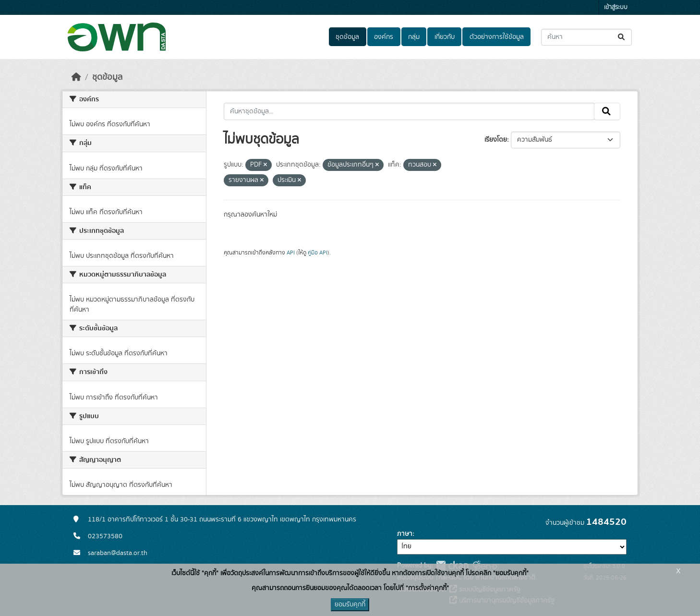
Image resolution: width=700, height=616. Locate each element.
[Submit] (622, 37)
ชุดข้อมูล (347, 37)
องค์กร (384, 37)
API (291, 253)
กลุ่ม (414, 37)
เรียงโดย (496, 140)
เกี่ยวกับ (445, 37)
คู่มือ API (318, 253)
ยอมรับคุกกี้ (350, 604)
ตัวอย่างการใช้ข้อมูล (497, 37)
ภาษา (405, 534)
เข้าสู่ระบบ (616, 7)
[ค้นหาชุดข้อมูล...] (586, 37)
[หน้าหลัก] (76, 77)
